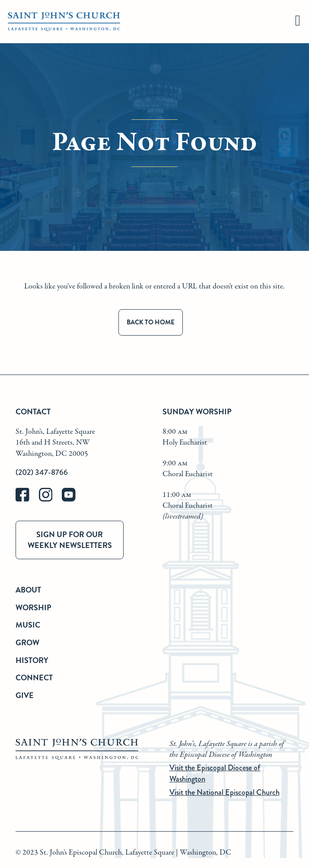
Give (25, 695)
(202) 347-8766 (42, 472)
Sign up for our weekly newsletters (70, 540)
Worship (33, 607)
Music (28, 625)
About (28, 590)
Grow (27, 642)
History (32, 660)
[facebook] (27, 500)
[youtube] (73, 500)
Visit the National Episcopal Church (225, 792)
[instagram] (51, 500)
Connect (34, 677)
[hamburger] (298, 22)
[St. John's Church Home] (64, 22)
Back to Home (151, 322)
